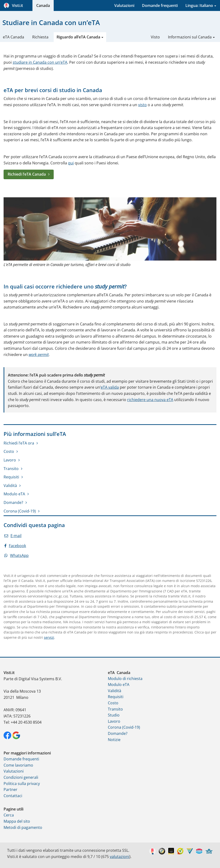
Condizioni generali (21, 777)
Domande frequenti (160, 5)
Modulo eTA (14, 494)
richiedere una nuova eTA (150, 400)
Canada (43, 5)
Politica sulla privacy (22, 784)
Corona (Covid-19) (20, 511)
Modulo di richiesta (125, 679)
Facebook (15, 546)
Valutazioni (124, 5)
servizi (49, 637)
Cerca (9, 815)
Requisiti (11, 477)
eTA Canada (13, 37)
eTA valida (110, 387)
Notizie (114, 740)
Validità (10, 486)
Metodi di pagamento (23, 827)
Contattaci (13, 796)
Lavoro (10, 460)
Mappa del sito (17, 821)
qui (71, 163)
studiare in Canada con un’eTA (40, 62)
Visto (155, 37)
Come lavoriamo (18, 765)
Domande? (13, 502)
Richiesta (40, 37)
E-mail (13, 536)
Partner (10, 790)
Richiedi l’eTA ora (19, 443)
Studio (114, 715)
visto (142, 105)
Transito (11, 469)
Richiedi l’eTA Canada (27, 174)
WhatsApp (16, 555)
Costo (9, 451)
